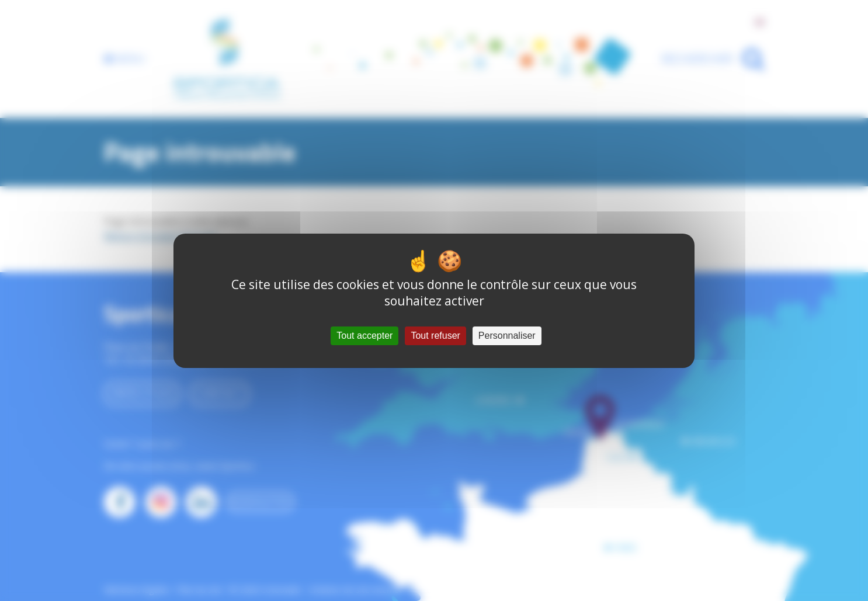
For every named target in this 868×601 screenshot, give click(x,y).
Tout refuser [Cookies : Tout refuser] (435, 336)
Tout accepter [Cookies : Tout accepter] (364, 336)
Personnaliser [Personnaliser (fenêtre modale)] (507, 336)
